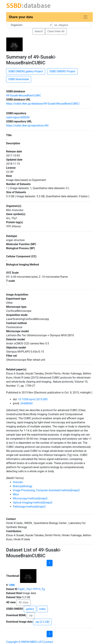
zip (31, 615)
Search (39, 31)
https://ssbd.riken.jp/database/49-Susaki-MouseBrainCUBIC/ (43, 104)
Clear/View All (56, 31)
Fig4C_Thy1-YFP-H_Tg (31, 589)
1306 (11, 585)
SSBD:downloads (19, 79)
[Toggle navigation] (85, 17)
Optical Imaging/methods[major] (33, 503)
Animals (18, 482)
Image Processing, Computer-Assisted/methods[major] (46, 490)
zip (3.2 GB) (42, 622)
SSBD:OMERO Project (62, 71)
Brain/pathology (23, 486)
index (42, 609)
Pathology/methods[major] (29, 507)
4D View (23, 602)
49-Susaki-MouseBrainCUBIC (24, 95)
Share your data (21, 17)
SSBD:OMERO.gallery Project (26, 71)
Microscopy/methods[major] (30, 498)
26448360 (27, 403)
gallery (30, 609)
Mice (16, 494)
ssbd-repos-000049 (18, 117)
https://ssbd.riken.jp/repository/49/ (27, 126)
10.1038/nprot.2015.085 (33, 399)
